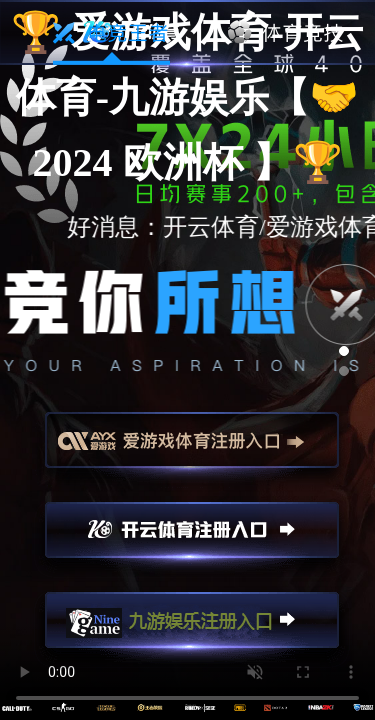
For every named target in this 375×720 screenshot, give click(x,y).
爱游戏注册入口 (192, 449)
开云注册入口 (192, 539)
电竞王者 (111, 33)
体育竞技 (286, 33)
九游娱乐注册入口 (192, 629)
